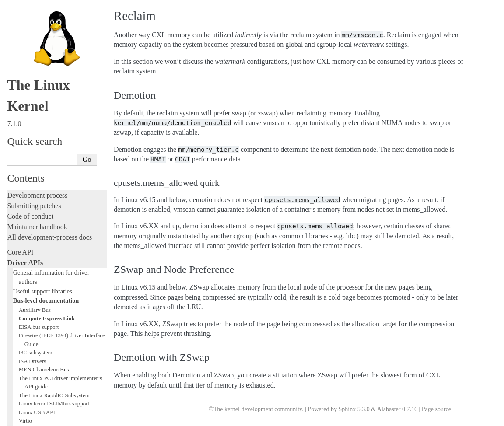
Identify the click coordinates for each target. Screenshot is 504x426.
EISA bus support (39, 22)
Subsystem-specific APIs (44, 158)
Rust (13, 278)
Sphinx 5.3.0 (354, 409)
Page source (436, 409)
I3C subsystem (36, 47)
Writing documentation (39, 204)
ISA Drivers (32, 56)
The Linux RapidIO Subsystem (54, 90)
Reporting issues (30, 313)
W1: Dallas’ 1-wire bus (45, 132)
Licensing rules (28, 194)
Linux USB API (37, 107)
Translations (24, 404)
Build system (25, 303)
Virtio (25, 115)
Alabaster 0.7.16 (397, 409)
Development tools (33, 215)
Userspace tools (29, 324)
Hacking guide (28, 236)
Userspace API (28, 334)
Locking (19, 179)
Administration (28, 292)
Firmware (21, 349)
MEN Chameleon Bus (44, 64)
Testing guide (26, 225)
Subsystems (24, 168)
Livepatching (25, 267)
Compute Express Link (47, 13)
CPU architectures (33, 375)
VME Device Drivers (43, 124)
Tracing (18, 246)
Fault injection (27, 257)
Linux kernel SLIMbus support (54, 98)
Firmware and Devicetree (43, 360)
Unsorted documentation (42, 389)
